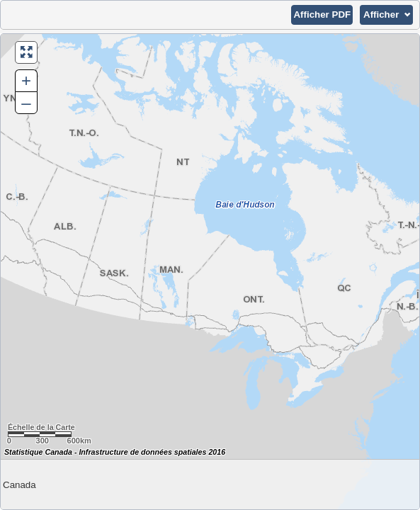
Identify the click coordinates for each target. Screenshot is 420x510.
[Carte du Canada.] (210, 272)
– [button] (26, 102)
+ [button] (26, 80)
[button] (322, 15)
